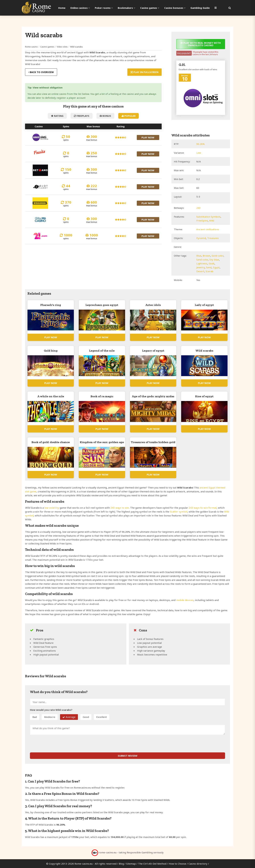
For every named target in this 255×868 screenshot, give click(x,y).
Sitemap (131, 864)
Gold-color (218, 256)
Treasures (213, 238)
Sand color (202, 260)
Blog (121, 864)
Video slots (62, 47)
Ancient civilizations (208, 229)
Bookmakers (127, 8)
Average (71, 717)
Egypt (216, 267)
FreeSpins (202, 220)
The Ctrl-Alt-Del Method (152, 864)
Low (199, 153)
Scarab (209, 271)
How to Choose (177, 864)
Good (86, 717)
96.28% (201, 144)
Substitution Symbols (208, 217)
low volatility (52, 508)
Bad (35, 717)
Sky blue (214, 260)
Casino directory (198, 864)
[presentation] (55, 744)
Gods (212, 263)
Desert (200, 271)
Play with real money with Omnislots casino (201, 44)
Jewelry (201, 267)
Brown (206, 256)
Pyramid (201, 238)
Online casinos (80, 8)
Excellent (102, 717)
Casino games (150, 8)
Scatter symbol (179, 512)
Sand (209, 267)
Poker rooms (104, 8)
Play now (148, 137)
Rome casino (31, 47)
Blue (199, 256)
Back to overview (41, 72)
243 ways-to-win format (203, 508)
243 (198, 208)
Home (62, 8)
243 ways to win (120, 508)
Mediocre (50, 717)
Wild (212, 220)
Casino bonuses (175, 8)
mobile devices (185, 600)
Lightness (202, 263)
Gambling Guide (200, 8)
